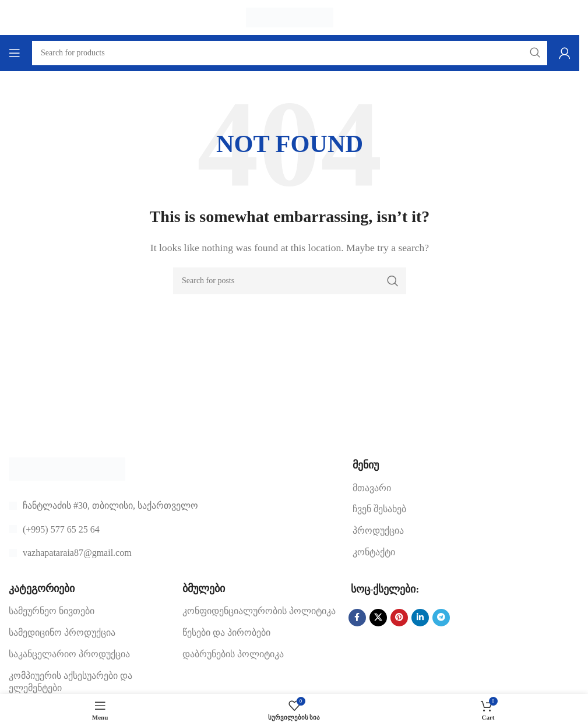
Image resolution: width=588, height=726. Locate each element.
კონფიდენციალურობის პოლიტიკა (259, 611)
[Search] (290, 281)
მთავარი (372, 488)
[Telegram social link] (441, 618)
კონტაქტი (374, 552)
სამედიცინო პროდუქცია (62, 632)
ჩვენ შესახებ (379, 509)
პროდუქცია (378, 531)
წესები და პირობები (226, 632)
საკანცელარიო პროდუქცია (69, 654)
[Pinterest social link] (399, 618)
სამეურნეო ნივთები (52, 611)
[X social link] (378, 618)
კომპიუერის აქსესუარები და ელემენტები (71, 682)
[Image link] (67, 468)
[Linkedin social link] (420, 618)
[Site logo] (290, 17)
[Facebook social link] (357, 618)
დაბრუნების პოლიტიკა (233, 654)
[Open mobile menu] (15, 53)
